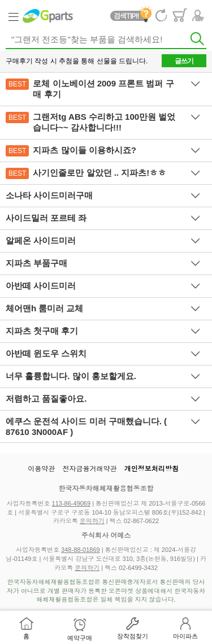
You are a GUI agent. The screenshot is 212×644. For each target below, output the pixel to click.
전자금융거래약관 (90, 469)
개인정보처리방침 (152, 469)
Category (12, 16)
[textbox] (106, 40)
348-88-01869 (81, 550)
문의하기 (92, 521)
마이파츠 (185, 636)
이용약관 (41, 469)
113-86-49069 (72, 503)
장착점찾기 (133, 636)
